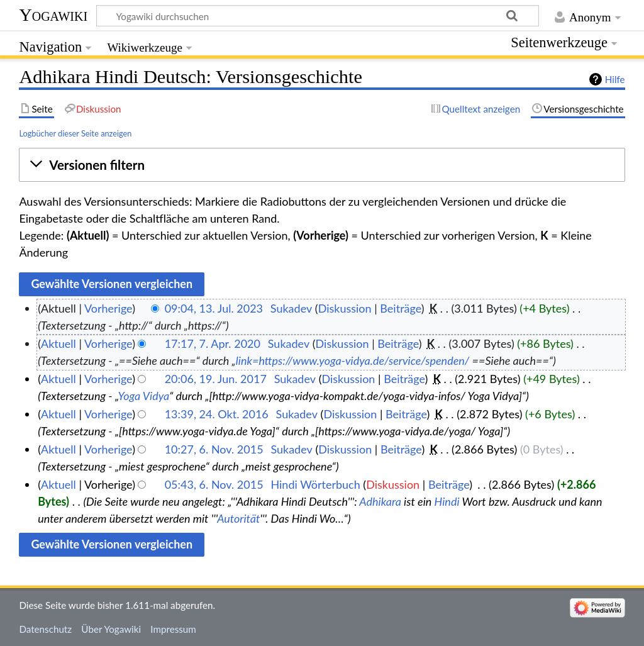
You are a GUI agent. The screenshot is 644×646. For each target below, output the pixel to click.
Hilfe (615, 79)
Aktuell (58, 343)
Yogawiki (53, 15)
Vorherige (108, 308)
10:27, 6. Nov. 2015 (214, 449)
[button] (322, 165)
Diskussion (345, 308)
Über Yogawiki (111, 629)
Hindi (447, 501)
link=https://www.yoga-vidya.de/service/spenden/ (353, 360)
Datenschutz (45, 629)
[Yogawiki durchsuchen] (318, 16)
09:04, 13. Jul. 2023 (214, 308)
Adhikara (380, 501)
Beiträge (400, 308)
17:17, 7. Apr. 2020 (213, 343)
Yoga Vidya (144, 396)
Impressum (173, 629)
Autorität (238, 518)
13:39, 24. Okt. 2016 (217, 414)
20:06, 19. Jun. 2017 (216, 379)
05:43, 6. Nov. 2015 (214, 484)
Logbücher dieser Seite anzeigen (75, 133)
